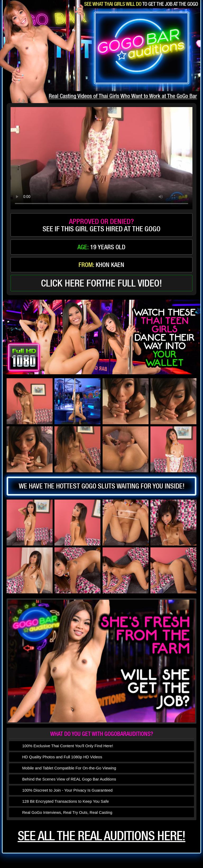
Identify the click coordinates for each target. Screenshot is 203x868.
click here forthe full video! (101, 283)
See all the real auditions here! (102, 835)
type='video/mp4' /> (101, 158)
